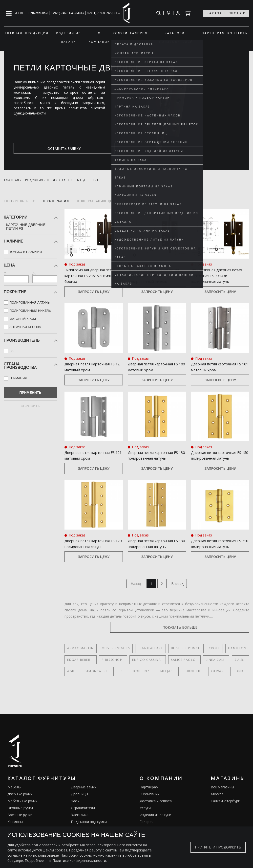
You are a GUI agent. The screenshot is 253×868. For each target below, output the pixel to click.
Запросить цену (94, 292)
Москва (217, 797)
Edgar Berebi (79, 663)
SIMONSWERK (94, 674)
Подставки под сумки (89, 825)
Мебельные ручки (22, 804)
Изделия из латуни (155, 818)
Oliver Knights (116, 651)
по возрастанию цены (96, 201)
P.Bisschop (110, 663)
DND (219, 674)
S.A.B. (229, 663)
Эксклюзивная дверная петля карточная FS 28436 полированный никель (156, 276)
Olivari (200, 674)
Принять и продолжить (218, 847)
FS (115, 674)
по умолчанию (55, 201)
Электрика (80, 818)
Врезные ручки (20, 818)
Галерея (147, 825)
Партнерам (149, 790)
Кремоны (15, 825)
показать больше (226, 630)
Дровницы (79, 797)
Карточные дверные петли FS (26, 226)
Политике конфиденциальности (79, 860)
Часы (75, 804)
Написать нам (38, 13)
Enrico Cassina (142, 663)
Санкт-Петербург (225, 804)
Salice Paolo (177, 663)
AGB (71, 674)
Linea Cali (207, 663)
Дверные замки (84, 790)
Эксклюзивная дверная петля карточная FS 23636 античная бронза (93, 276)
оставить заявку (37, 148)
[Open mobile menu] (14, 13)
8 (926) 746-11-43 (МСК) (67, 13)
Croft (214, 651)
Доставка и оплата (156, 804)
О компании (150, 797)
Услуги (145, 811)
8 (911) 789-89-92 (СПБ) (103, 13)
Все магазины (222, 790)
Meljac (155, 674)
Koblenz (133, 674)
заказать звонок (226, 13)
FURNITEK (177, 674)
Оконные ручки (20, 811)
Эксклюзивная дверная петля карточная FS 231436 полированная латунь (220, 276)
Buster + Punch (186, 651)
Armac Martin (80, 651)
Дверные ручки (20, 797)
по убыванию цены (141, 201)
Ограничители (83, 811)
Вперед (179, 586)
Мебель (14, 790)
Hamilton (237, 651)
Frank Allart (150, 651)
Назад (134, 586)
